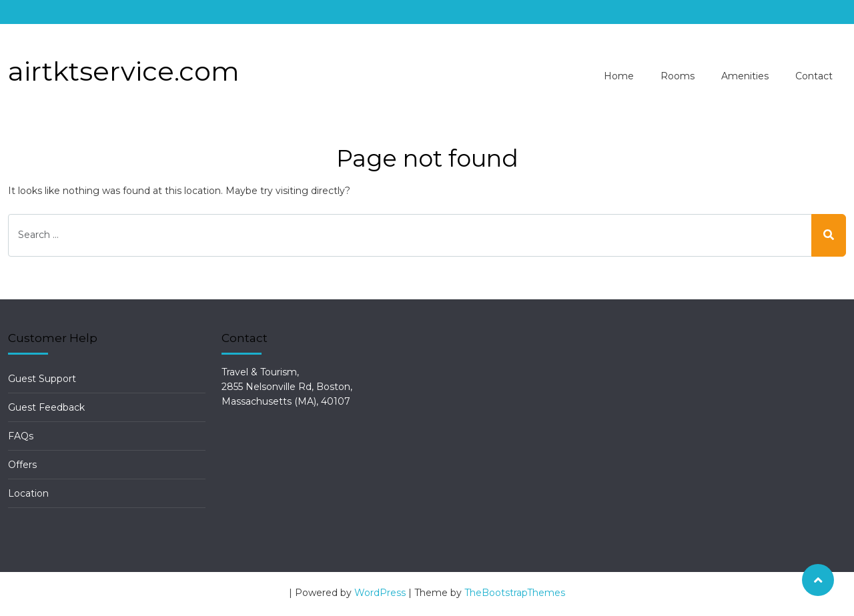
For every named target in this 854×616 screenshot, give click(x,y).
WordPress (380, 593)
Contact (814, 76)
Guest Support (42, 379)
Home (619, 76)
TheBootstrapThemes (515, 593)
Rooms (678, 76)
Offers (22, 465)
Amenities (745, 76)
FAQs (21, 436)
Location (28, 493)
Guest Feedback (46, 407)
